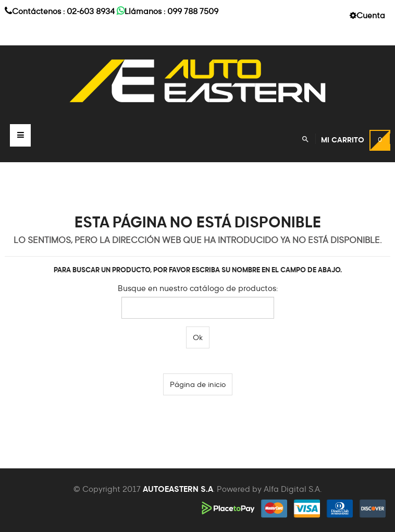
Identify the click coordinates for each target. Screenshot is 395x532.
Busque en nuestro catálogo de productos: (198, 289)
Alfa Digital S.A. (293, 489)
